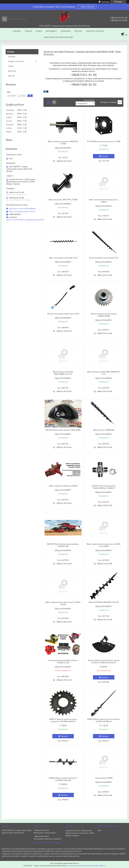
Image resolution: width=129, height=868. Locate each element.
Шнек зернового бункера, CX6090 (63, 486)
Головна (17, 31)
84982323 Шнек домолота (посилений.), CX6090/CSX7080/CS (104, 720)
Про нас (78, 31)
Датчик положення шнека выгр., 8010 (63, 314)
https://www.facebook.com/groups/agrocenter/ (25, 220)
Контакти (66, 31)
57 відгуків (105, 2)
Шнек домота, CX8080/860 (104, 430)
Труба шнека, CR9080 (104, 778)
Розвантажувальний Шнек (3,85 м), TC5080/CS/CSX (63, 661)
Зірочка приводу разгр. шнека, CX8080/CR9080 (104, 315)
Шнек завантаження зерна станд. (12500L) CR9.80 (63, 603)
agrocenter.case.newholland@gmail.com (23, 209)
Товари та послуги (16, 61)
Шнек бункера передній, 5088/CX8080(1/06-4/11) (63, 373)
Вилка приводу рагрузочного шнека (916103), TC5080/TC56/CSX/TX (104, 661)
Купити (105, 156)
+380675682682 (87, 7)
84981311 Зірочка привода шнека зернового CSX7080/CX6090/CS (63, 720)
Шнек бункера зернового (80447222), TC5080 (63, 143)
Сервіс (39, 31)
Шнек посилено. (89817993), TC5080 (63, 200)
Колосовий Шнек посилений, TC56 (104, 258)
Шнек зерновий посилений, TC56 (63, 258)
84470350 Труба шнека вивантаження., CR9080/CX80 (63, 545)
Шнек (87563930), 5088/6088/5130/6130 (104, 602)
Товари (28, 31)
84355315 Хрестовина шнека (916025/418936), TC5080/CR (104, 487)
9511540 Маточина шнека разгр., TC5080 (104, 141)
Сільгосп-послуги (95, 31)
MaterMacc (51, 31)
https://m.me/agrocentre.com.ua (22, 211)
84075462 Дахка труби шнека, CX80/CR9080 (63, 430)
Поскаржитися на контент (77, 866)
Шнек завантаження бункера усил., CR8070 (104, 201)
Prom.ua (76, 863)
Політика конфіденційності (96, 866)
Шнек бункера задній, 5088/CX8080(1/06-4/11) (104, 373)
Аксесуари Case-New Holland (58, 37)
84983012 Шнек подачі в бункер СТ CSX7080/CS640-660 (63, 779)
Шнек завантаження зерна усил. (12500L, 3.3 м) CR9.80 (104, 545)
